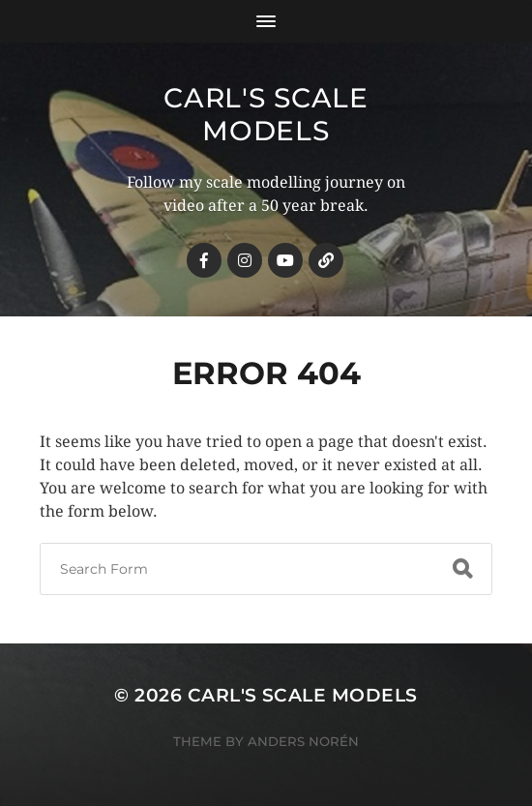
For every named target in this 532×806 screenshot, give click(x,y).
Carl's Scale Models (266, 114)
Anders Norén (303, 741)
